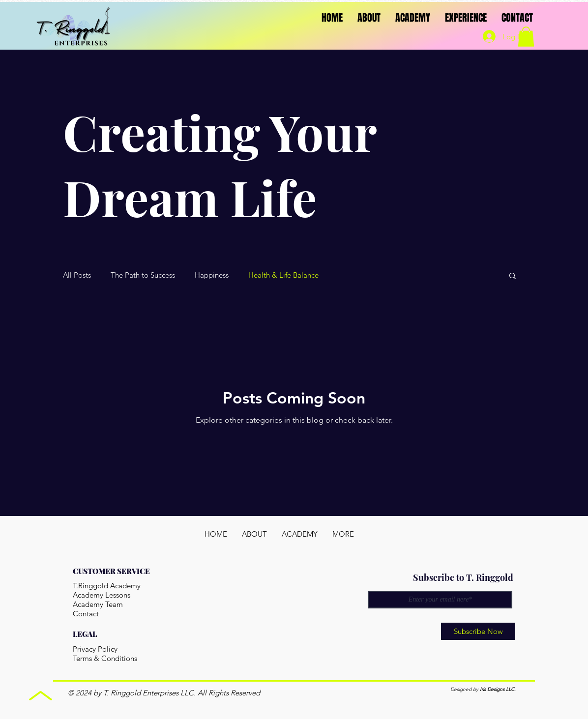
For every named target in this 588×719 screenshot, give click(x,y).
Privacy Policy (95, 649)
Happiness (212, 275)
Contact (86, 614)
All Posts (77, 275)
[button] (513, 276)
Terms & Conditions (105, 658)
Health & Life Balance (283, 275)
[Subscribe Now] (478, 631)
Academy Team (98, 604)
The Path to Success (143, 275)
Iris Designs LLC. (498, 689)
